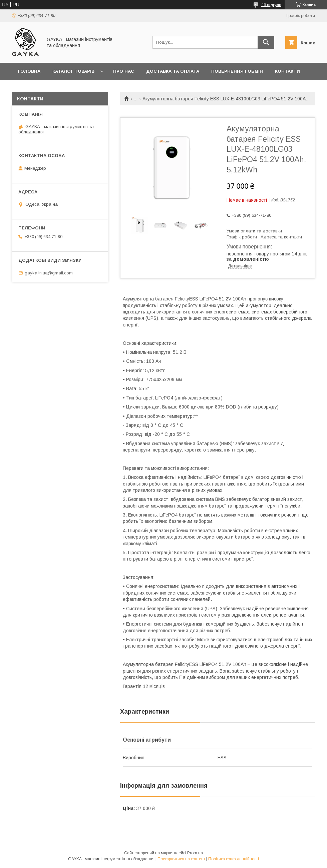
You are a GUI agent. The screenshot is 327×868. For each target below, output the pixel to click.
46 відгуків (271, 5)
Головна (29, 71)
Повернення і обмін (237, 71)
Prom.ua (195, 853)
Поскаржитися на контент (181, 859)
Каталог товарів (73, 71)
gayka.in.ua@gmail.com (49, 273)
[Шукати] (266, 42)
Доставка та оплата (173, 71)
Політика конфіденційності (234, 859)
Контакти (287, 71)
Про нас (124, 71)
